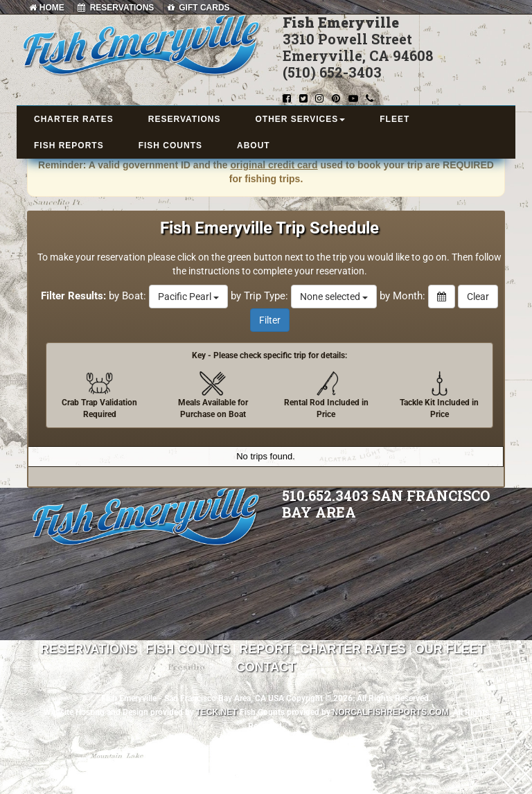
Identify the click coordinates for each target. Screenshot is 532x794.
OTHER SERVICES (300, 119)
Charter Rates (353, 649)
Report (265, 649)
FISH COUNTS (170, 145)
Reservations (88, 649)
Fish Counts (188, 649)
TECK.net (217, 712)
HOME (46, 8)
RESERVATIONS (116, 8)
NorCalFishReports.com (391, 712)
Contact (266, 667)
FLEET (394, 119)
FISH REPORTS (69, 145)
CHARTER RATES (74, 119)
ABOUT (254, 145)
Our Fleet (450, 649)
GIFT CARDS (199, 8)
